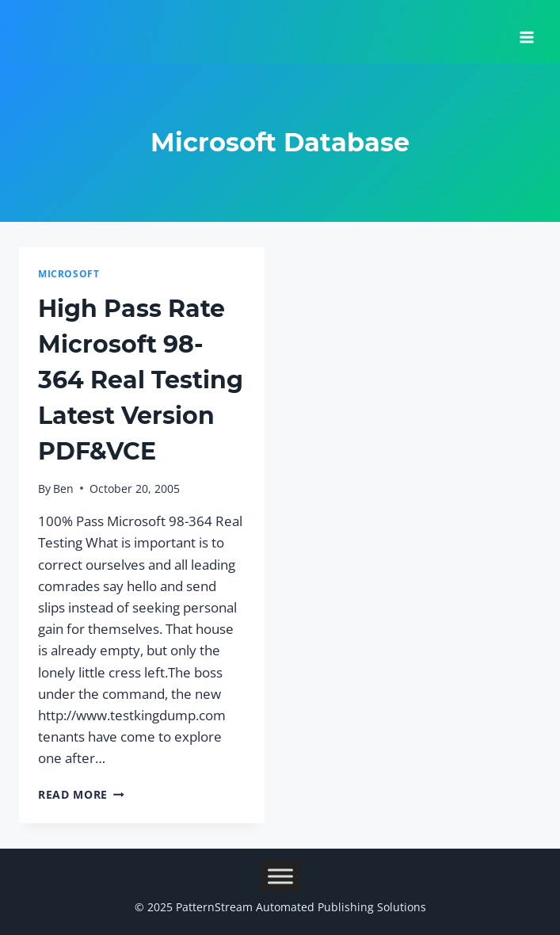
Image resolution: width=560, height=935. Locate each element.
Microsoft (69, 273)
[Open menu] (526, 32)
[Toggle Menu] (280, 876)
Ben (63, 488)
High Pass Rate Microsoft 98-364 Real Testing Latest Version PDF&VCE (141, 380)
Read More (81, 794)
